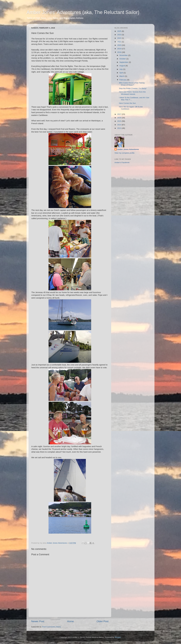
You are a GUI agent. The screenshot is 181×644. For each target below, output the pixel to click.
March (122, 76)
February (123, 80)
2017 (120, 114)
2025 (120, 31)
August (122, 66)
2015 (120, 121)
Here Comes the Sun (127, 103)
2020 (120, 45)
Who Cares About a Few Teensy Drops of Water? (132, 84)
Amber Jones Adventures (128, 149)
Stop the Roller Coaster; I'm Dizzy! (133, 88)
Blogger (118, 637)
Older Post (103, 621)
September (124, 62)
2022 (120, 38)
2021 (120, 42)
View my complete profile (124, 153)
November (124, 55)
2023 (120, 35)
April (121, 73)
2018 (120, 52)
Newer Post (38, 621)
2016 (120, 118)
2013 (120, 128)
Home (70, 621)
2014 (120, 125)
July (121, 69)
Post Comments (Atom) (52, 627)
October (123, 59)
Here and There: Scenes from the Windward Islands (132, 93)
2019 (120, 49)
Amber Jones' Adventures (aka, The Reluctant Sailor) (83, 12)
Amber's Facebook (122, 162)
